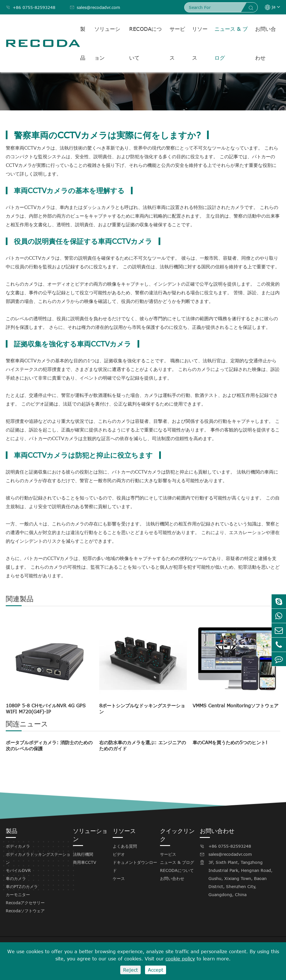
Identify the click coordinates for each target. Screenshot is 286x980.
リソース (200, 43)
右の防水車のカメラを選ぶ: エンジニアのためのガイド (143, 746)
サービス (177, 43)
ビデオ (119, 854)
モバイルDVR (18, 870)
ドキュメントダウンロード (135, 866)
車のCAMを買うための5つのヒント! (230, 742)
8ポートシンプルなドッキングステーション (142, 709)
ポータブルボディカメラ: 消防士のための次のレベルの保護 (49, 746)
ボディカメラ (18, 846)
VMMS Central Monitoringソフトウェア (236, 706)
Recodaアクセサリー (25, 903)
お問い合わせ (266, 43)
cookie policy (180, 959)
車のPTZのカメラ (22, 886)
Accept (156, 970)
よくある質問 (125, 846)
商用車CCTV (85, 862)
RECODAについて (145, 43)
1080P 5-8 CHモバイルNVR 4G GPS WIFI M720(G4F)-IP (46, 709)
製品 (83, 43)
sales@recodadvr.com (95, 7)
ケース (119, 878)
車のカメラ (16, 878)
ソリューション (107, 43)
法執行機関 (83, 854)
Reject (130, 970)
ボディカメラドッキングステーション (38, 858)
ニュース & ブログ (231, 43)
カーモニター (18, 895)
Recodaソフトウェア (25, 911)
